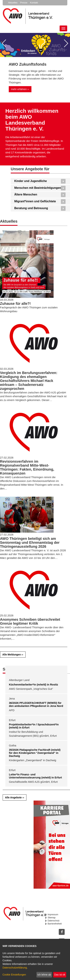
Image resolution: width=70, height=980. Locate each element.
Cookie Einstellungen (14, 975)
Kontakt (34, 3)
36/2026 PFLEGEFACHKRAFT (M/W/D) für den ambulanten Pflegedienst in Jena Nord (36, 704)
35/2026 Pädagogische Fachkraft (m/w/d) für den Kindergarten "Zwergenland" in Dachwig (35, 753)
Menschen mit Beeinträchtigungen (38, 188)
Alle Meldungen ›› (13, 655)
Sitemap (52, 918)
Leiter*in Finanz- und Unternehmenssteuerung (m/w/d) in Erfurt (35, 776)
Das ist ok (60, 975)
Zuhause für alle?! (15, 304)
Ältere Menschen (26, 194)
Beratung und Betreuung (31, 208)
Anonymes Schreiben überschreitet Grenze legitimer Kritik (30, 621)
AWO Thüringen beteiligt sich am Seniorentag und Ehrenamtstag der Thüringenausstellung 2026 (30, 543)
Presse (24, 3)
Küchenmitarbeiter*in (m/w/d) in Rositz (33, 684)
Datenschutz (54, 921)
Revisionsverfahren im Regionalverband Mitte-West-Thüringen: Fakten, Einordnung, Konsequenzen (27, 467)
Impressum (53, 915)
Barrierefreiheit (55, 924)
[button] (4, 43)
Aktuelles (13, 3)
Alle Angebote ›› (15, 797)
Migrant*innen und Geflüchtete (35, 201)
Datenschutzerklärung (15, 968)
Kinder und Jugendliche (31, 181)
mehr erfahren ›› (20, 89)
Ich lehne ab (44, 975)
